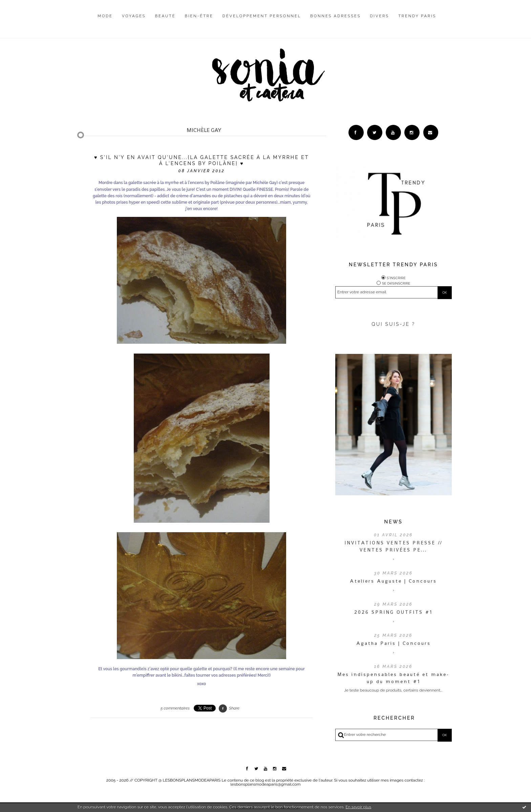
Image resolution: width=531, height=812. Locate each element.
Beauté (165, 16)
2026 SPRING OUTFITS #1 (393, 612)
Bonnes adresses (335, 16)
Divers (380, 16)
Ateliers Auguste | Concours (393, 581)
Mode (105, 16)
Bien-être (199, 16)
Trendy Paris (417, 16)
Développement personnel (262, 16)
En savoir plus (358, 807)
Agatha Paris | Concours (394, 643)
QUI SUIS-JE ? (393, 324)
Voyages (134, 16)
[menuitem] (105, 21)
